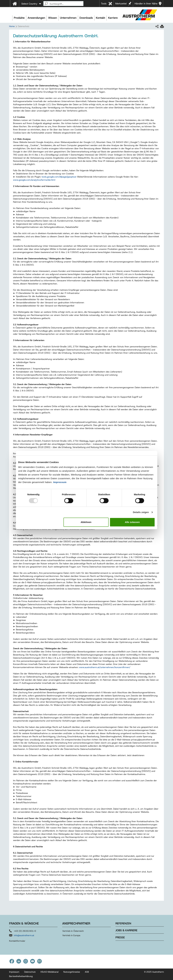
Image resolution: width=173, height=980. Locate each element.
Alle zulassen (132, 522)
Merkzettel (121, 4)
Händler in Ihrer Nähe (146, 4)
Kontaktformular (17, 941)
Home (12, 26)
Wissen (52, 18)
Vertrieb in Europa (71, 935)
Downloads (86, 18)
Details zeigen (141, 512)
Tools (104, 4)
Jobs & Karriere (126, 930)
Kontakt (100, 18)
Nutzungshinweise (72, 972)
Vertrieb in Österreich (73, 931)
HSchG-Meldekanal (49, 972)
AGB (87, 972)
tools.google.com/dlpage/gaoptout (59, 177)
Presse (120, 937)
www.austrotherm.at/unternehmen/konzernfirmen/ (105, 667)
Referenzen (123, 923)
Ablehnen (86, 522)
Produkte (19, 18)
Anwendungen (36, 18)
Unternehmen (68, 18)
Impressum (60, 482)
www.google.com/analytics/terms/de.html (34, 180)
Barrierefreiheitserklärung (21, 976)
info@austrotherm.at (24, 935)
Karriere (113, 18)
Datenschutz (30, 972)
